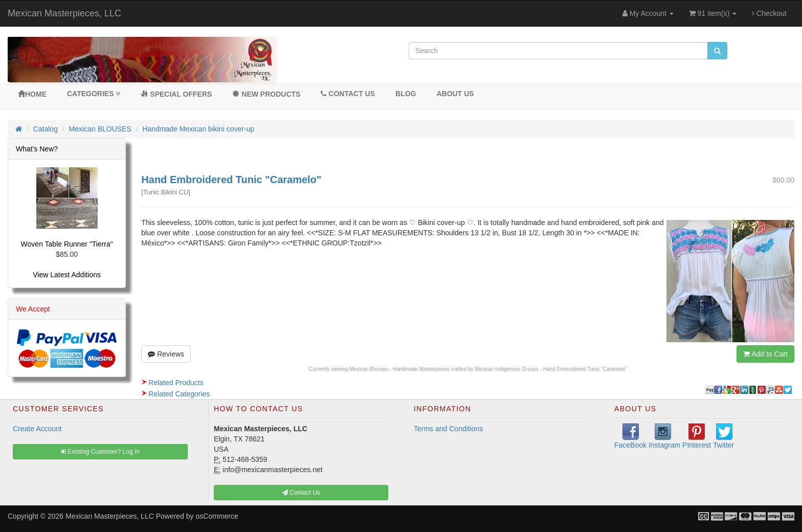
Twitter (723, 436)
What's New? (37, 149)
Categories (94, 94)
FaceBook (630, 436)
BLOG (406, 94)
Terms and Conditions (448, 429)
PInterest (697, 436)
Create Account (37, 429)
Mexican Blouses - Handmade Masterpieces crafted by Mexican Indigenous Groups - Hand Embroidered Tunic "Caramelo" (488, 369)
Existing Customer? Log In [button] (100, 452)
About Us (455, 94)
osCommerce (217, 516)
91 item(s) (713, 13)
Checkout (769, 13)
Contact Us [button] (301, 493)
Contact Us (348, 94)
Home (32, 94)
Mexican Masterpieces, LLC (64, 13)
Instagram (664, 436)
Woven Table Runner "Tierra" (67, 244)
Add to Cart (765, 354)
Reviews (166, 354)
